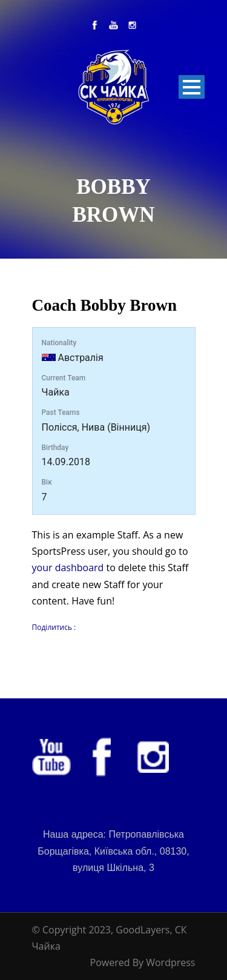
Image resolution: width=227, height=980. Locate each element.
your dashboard (68, 568)
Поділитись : (54, 627)
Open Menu (192, 87)
